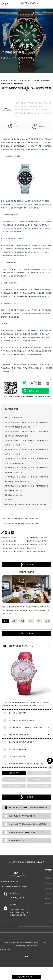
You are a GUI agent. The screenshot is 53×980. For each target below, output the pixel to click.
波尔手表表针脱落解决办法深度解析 (22, 742)
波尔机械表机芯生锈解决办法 (37, 545)
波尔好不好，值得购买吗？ (19, 713)
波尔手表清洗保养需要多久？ (19, 749)
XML (26, 956)
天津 (39, 621)
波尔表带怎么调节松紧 (9, 538)
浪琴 (27, 953)
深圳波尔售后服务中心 (12, 468)
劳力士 (16, 949)
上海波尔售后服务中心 (12, 441)
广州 (22, 621)
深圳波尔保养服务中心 (15, 365)
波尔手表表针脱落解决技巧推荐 (37, 541)
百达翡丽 (23, 949)
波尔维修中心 (14, 80)
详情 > (16, 614)
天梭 (33, 953)
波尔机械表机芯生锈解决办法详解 (13, 548)
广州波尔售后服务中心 (12, 459)
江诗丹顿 (32, 949)
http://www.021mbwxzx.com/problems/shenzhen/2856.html (25, 504)
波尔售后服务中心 (30, 3)
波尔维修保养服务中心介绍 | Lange (22, 646)
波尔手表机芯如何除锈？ (18, 757)
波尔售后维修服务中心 (24, 942)
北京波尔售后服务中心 (12, 422)
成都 (47, 621)
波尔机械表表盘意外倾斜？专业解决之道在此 (22, 524)
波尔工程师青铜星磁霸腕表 (39, 786)
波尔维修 (6, 139)
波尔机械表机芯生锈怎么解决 (37, 538)
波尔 (13, 418)
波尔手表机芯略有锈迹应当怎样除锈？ (23, 720)
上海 (14, 621)
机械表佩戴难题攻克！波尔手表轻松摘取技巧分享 (26, 764)
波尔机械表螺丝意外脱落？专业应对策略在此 (22, 519)
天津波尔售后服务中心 (12, 477)
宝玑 (5, 953)
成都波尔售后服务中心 (12, 486)
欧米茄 (21, 953)
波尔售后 (39, 779)
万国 (10, 953)
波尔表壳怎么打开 (33, 548)
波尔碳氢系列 (14, 773)
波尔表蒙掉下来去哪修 (9, 541)
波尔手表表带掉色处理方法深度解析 (14, 545)
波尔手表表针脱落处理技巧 (36, 552)
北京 (6, 621)
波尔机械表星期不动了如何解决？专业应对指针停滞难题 (29, 728)
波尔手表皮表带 (14, 786)
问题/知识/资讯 (25, 80)
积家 (45, 949)
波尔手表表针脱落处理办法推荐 (12, 552)
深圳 (33, 80)
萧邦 (16, 953)
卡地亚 (39, 949)
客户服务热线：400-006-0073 (27, 946)
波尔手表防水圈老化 (39, 773)
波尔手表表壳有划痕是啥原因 (19, 735)
